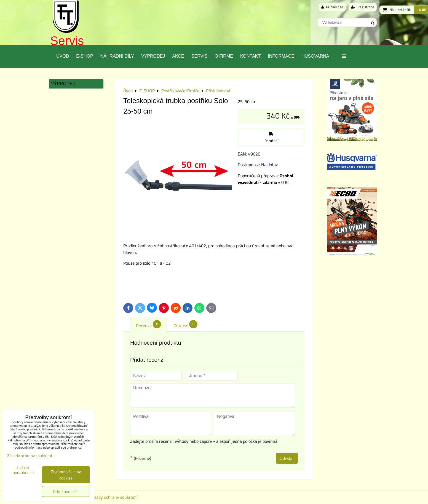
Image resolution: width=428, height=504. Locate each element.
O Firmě (224, 56)
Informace (281, 56)
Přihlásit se (332, 7)
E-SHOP (85, 56)
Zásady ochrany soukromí (114, 497)
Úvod (63, 56)
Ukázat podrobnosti (23, 470)
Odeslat (287, 458)
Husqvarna (315, 56)
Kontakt (250, 56)
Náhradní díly (117, 56)
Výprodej (153, 56)
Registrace (363, 7)
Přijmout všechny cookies (66, 475)
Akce (178, 56)
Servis (67, 41)
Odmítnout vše (66, 491)
